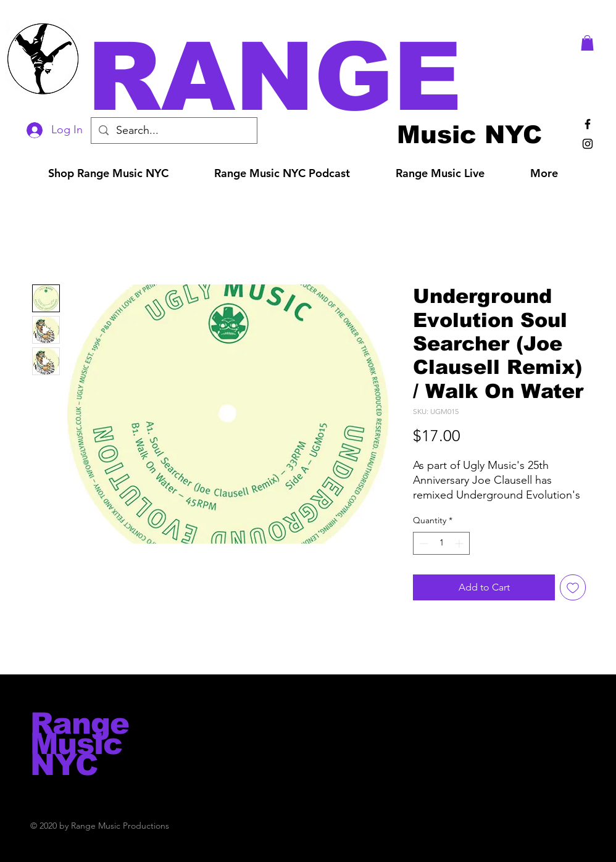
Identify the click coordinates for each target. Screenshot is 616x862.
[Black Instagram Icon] (588, 144)
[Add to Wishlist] (573, 587)
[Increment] (460, 543)
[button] (325, 77)
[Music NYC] (469, 134)
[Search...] (173, 131)
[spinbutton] (441, 543)
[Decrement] (422, 543)
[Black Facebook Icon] (588, 124)
